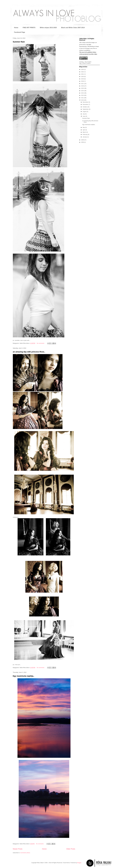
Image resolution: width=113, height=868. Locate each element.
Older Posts (71, 849)
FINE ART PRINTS (29, 28)
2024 (83, 69)
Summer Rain (19, 42)
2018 (83, 81)
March (84, 132)
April (84, 130)
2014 (83, 91)
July (84, 114)
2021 (83, 74)
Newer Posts (18, 849)
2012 (83, 95)
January (85, 137)
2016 (83, 86)
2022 (83, 72)
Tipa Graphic (88, 62)
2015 (83, 88)
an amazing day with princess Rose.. (29, 352)
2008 (83, 142)
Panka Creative (86, 63)
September (86, 109)
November (86, 104)
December (86, 102)
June (84, 116)
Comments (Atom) (25, 853)
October (85, 107)
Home (16, 28)
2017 (83, 84)
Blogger (79, 863)
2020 (83, 77)
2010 (83, 100)
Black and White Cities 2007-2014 (73, 28)
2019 (83, 79)
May (84, 127)
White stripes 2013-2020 (48, 28)
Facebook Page (20, 32)
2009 (83, 140)
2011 (83, 98)
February (85, 134)
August (85, 112)
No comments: (41, 343)
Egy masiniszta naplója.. (24, 676)
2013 (83, 93)
